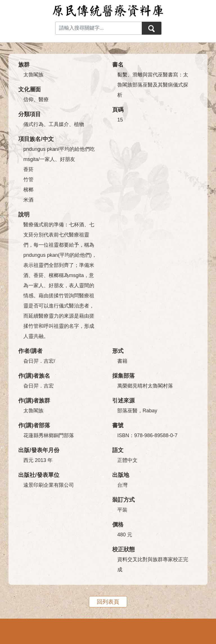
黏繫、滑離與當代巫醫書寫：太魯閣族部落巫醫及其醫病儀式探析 (153, 85)
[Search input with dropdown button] (98, 28)
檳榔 (28, 190)
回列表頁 (108, 602)
